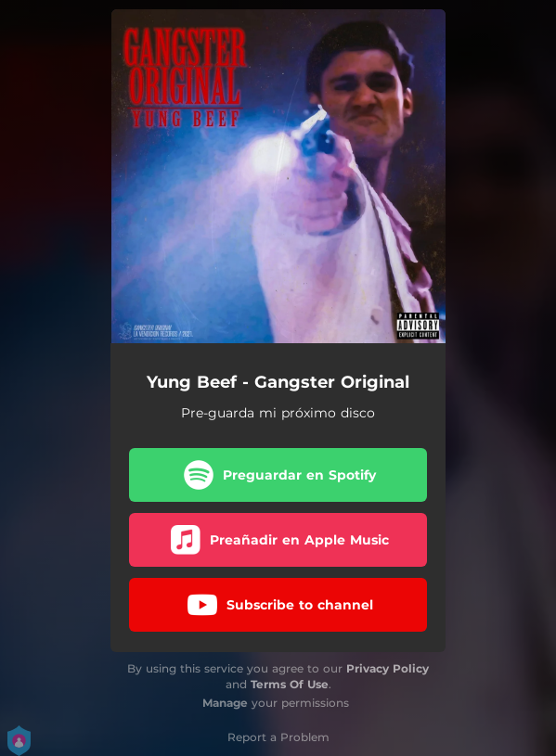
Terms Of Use (290, 684)
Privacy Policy (388, 668)
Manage (225, 703)
